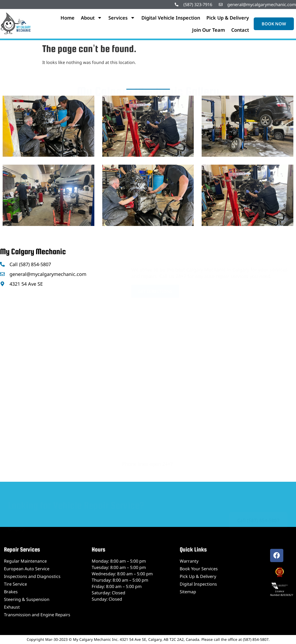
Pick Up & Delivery (228, 18)
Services (122, 18)
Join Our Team (209, 30)
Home (68, 18)
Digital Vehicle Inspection (171, 18)
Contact (240, 30)
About (91, 18)
